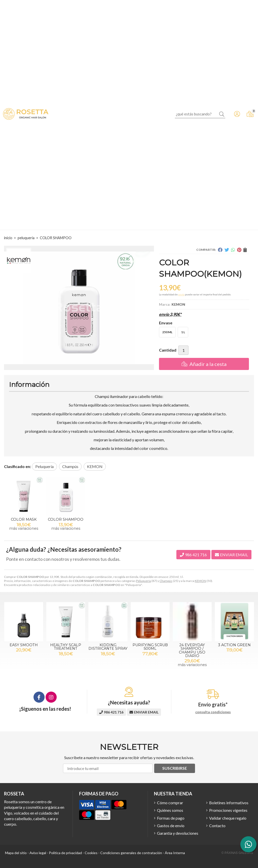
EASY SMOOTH (24, 645)
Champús (166, 581)
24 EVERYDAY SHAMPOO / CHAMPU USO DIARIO (192, 650)
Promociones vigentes (228, 810)
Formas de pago (171, 818)
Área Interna (175, 853)
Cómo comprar (170, 803)
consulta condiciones (213, 712)
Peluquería (143, 581)
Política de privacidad (65, 853)
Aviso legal (38, 853)
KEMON (200, 581)
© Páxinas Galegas (237, 853)
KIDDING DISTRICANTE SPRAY (108, 647)
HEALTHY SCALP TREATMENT (66, 647)
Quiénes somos (170, 810)
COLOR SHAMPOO (66, 519)
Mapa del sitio (16, 853)
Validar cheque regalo (228, 818)
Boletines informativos (229, 803)
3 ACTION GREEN (234, 645)
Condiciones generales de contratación (131, 853)
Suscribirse (175, 768)
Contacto (217, 826)
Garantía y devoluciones (178, 833)
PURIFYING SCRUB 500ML (150, 647)
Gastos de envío (171, 826)
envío (181, 294)
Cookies (91, 853)
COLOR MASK (24, 519)
